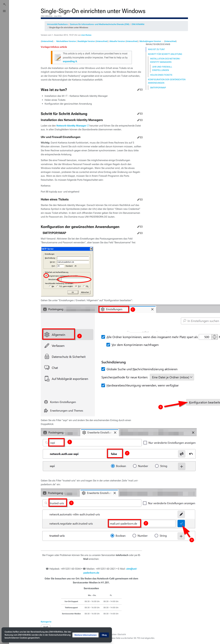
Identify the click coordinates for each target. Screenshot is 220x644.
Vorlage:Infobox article (54, 47)
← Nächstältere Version (65, 41)
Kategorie (46, 622)
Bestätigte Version (86, 41)
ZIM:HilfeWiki (138, 24)
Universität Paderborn (57, 24)
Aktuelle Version (117, 41)
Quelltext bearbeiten (141, 89)
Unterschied (47, 41)
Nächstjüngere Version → (152, 41)
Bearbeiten (138, 89)
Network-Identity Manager (71, 126)
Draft (46, 627)
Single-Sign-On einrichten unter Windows (69, 27)
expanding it (70, 61)
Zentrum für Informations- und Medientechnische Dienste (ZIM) (100, 24)
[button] (85, 635)
